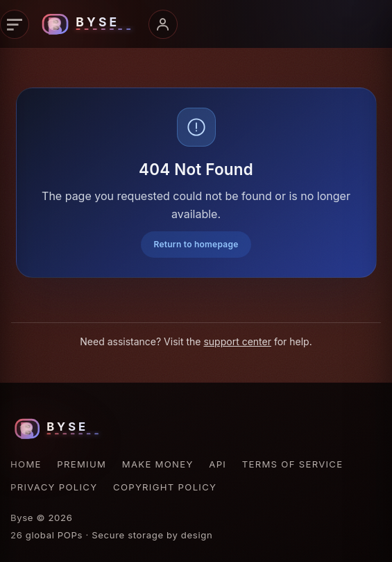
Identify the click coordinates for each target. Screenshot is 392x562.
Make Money (158, 464)
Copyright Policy (165, 487)
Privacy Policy (54, 487)
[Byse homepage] (89, 24)
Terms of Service (293, 464)
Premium (82, 464)
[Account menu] (163, 24)
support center (237, 341)
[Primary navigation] (15, 24)
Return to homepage (196, 244)
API (218, 464)
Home (26, 464)
